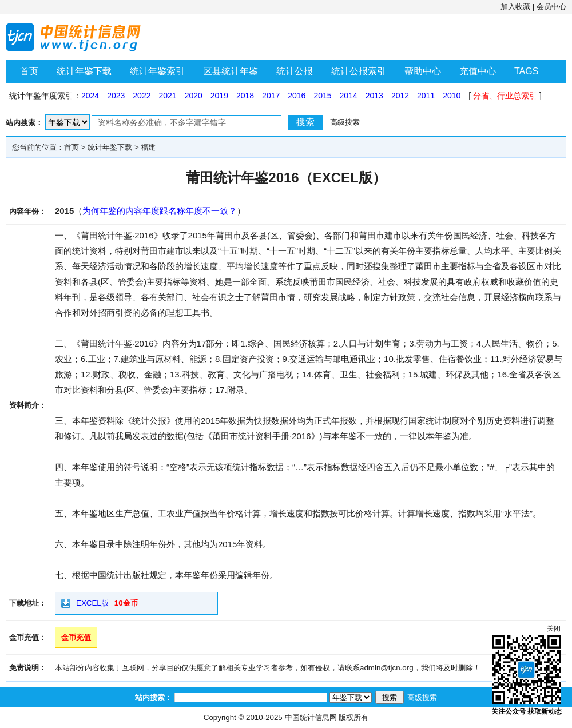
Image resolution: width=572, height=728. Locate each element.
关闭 (554, 628)
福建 (148, 147)
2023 (116, 96)
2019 (219, 96)
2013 (374, 96)
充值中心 (478, 71)
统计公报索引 (359, 71)
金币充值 (76, 637)
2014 (349, 96)
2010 (452, 96)
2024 (90, 96)
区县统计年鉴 (231, 71)
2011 (426, 96)
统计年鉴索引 (157, 71)
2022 (142, 96)
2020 (194, 96)
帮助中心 (423, 71)
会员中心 (551, 7)
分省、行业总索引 (505, 96)
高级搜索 (345, 122)
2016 (297, 96)
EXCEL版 (92, 603)
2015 (322, 96)
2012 (400, 96)
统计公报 (295, 71)
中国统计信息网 (311, 717)
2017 (271, 96)
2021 (167, 96)
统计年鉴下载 (84, 71)
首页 (29, 71)
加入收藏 (515, 7)
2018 (245, 96)
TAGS (526, 71)
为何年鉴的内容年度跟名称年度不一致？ (160, 211)
